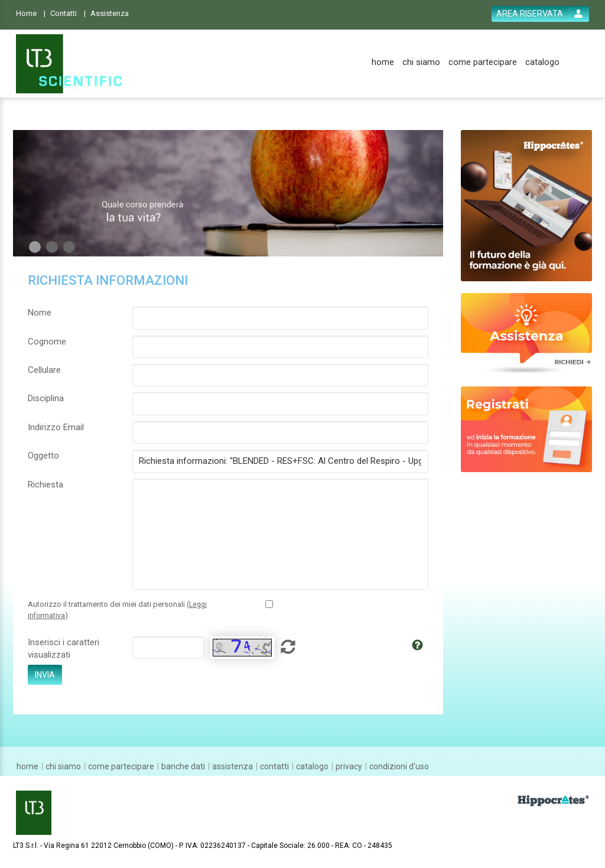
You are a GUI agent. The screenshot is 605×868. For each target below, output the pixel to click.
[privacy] (349, 766)
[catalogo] (542, 62)
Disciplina (46, 398)
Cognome (47, 342)
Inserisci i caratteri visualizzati (64, 648)
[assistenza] (232, 766)
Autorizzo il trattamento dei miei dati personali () (117, 610)
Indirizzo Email (56, 427)
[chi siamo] (421, 62)
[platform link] (69, 64)
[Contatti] (68, 13)
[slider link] (527, 333)
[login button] (540, 14)
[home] (383, 62)
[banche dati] (183, 766)
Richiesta (45, 485)
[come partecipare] (483, 62)
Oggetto (43, 456)
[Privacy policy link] (269, 604)
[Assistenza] (113, 13)
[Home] (31, 13)
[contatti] (274, 766)
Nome (40, 313)
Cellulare (44, 370)
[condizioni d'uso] (399, 766)
